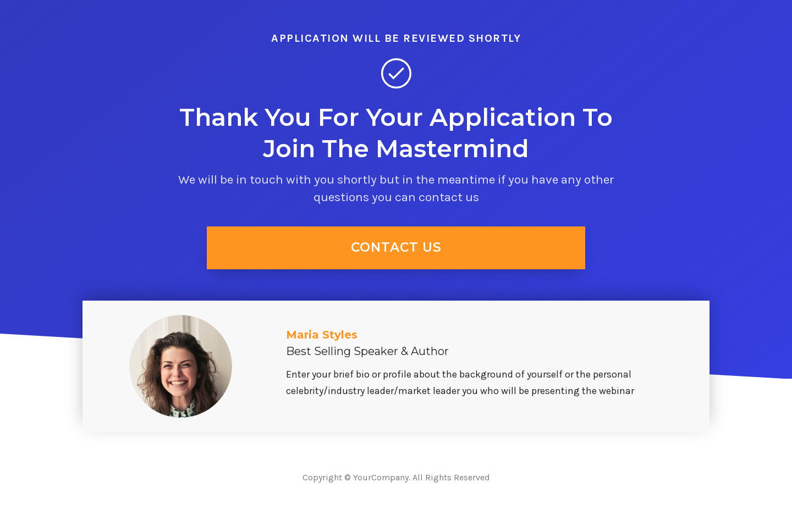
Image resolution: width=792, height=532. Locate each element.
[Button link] (396, 248)
